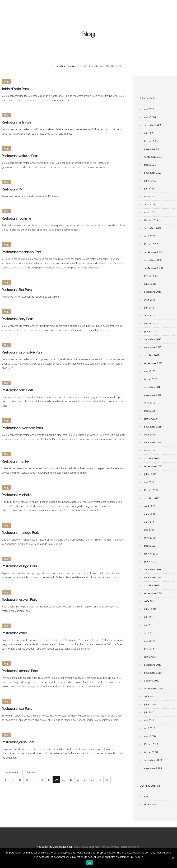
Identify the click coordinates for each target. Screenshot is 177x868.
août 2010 (150, 697)
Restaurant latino (14, 633)
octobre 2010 (152, 681)
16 (27, 780)
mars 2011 (150, 641)
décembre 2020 (153, 260)
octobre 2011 (151, 585)
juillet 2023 (150, 181)
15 (20, 780)
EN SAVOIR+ (136, 857)
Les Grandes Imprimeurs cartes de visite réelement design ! (107, 847)
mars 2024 (150, 165)
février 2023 (151, 220)
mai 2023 (149, 197)
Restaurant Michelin (17, 495)
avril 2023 (149, 204)
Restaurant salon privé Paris (22, 352)
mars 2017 (150, 371)
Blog (147, 797)
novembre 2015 (153, 427)
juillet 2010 (150, 704)
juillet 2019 (150, 284)
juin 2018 (149, 308)
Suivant (31, 772)
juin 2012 (149, 522)
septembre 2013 (153, 466)
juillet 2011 (150, 609)
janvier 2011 (151, 657)
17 (34, 780)
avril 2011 (149, 633)
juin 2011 (149, 617)
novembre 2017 (153, 347)
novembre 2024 (153, 149)
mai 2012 (149, 530)
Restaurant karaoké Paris (20, 671)
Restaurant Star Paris (17, 290)
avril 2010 (150, 728)
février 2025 (151, 141)
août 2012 (149, 506)
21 (64, 780)
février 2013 (151, 490)
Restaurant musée (15, 461)
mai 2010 (149, 720)
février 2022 (151, 244)
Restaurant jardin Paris (18, 742)
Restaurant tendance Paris (22, 252)
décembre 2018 (153, 292)
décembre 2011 (152, 570)
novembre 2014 (153, 443)
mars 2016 (150, 411)
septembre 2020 (153, 268)
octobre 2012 (152, 498)
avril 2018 (149, 316)
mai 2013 (149, 482)
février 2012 (151, 554)
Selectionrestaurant (66, 66)
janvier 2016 (151, 419)
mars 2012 (150, 546)
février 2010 (151, 744)
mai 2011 (149, 625)
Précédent (12, 772)
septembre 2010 (153, 689)
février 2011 (151, 649)
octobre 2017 (152, 355)
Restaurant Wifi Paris (17, 122)
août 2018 (150, 300)
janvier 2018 (151, 331)
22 (71, 780)
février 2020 (151, 276)
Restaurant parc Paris (17, 390)
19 (49, 780)
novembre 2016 (153, 395)
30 (107, 780)
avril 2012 (149, 538)
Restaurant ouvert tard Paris (22, 428)
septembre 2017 (153, 363)
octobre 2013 (152, 458)
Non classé (150, 805)
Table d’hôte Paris (15, 89)
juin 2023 (149, 189)
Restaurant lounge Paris (19, 566)
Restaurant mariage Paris (20, 533)
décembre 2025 (153, 125)
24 (85, 780)
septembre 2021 (153, 252)
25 (93, 780)
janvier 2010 (151, 752)
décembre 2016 (153, 387)
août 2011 (149, 601)
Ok (89, 863)
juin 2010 (149, 712)
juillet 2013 (150, 474)
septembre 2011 (153, 593)
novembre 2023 (153, 173)
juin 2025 (149, 133)
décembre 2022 (153, 228)
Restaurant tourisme (17, 218)
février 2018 (151, 323)
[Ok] (173, 858)
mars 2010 (150, 736)
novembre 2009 (153, 768)
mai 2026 (149, 109)
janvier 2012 (151, 562)
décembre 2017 (153, 339)
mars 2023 (150, 212)
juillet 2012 (150, 514)
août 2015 (150, 435)
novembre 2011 (153, 577)
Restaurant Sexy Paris (17, 319)
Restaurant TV (12, 189)
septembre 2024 (153, 157)
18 (42, 780)
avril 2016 (149, 403)
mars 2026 (150, 117)
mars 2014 (150, 450)
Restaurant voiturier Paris (20, 156)
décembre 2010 (153, 665)
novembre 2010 (153, 673)
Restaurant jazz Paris (17, 708)
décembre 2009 (153, 760)
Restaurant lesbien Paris (19, 599)
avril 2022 (149, 236)
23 (78, 780)
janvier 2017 (151, 379)
